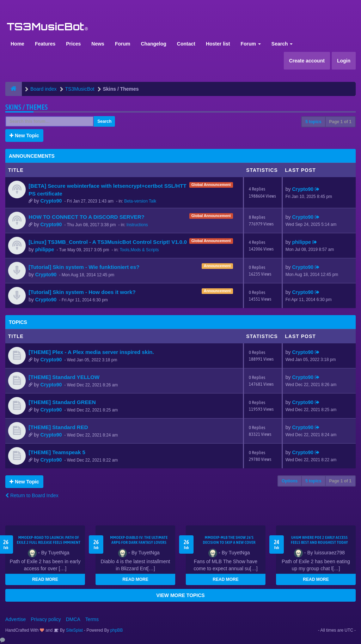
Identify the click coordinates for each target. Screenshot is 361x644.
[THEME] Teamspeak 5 (57, 452)
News (98, 44)
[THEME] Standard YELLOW (64, 377)
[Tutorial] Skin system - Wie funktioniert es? (84, 267)
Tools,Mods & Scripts (139, 250)
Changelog (153, 44)
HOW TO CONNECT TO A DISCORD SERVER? (87, 217)
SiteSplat (74, 630)
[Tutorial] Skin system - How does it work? (82, 292)
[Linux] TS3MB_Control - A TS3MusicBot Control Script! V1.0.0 (108, 242)
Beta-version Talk (140, 201)
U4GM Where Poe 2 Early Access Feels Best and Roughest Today (319, 540)
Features (45, 44)
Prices (73, 44)
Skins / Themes (27, 107)
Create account (307, 61)
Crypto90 (51, 201)
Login (344, 61)
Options (290, 481)
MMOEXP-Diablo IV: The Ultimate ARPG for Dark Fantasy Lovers (139, 540)
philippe (45, 249)
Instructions (137, 225)
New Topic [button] (24, 136)
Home (17, 44)
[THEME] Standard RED (58, 427)
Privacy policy (46, 619)
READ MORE (45, 579)
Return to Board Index (32, 495)
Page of (340, 122)
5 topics (313, 122)
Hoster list (218, 44)
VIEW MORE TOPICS (180, 595)
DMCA (73, 619)
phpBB (117, 630)
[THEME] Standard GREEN (62, 402)
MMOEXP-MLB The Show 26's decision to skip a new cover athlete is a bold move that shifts (229, 542)
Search (282, 44)
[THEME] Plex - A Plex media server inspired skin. (91, 352)
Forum (123, 44)
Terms (92, 619)
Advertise (16, 619)
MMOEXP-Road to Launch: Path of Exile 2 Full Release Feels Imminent (49, 540)
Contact (186, 44)
